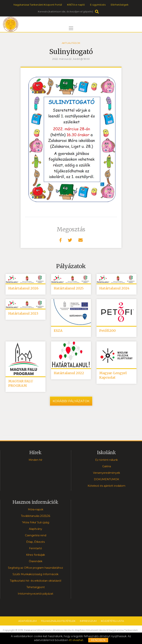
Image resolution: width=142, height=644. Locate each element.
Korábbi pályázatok (71, 401)
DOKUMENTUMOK (106, 479)
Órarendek (36, 561)
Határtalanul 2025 (69, 288)
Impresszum (88, 621)
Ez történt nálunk (106, 460)
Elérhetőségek (120, 5)
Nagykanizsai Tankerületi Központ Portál (38, 5)
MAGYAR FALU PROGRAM (21, 383)
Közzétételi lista (112, 621)
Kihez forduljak (35, 555)
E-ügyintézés (98, 5)
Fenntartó (35, 548)
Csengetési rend (36, 535)
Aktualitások (71, 43)
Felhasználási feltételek (58, 621)
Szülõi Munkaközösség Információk (35, 574)
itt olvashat (76, 640)
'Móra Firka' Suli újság (36, 522)
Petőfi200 (108, 331)
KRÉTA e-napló (76, 5)
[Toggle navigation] (71, 28)
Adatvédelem (27, 621)
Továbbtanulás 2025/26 (35, 516)
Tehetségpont (36, 587)
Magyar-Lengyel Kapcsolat (113, 375)
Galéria (107, 466)
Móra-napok (36, 509)
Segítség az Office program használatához (35, 568)
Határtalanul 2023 (23, 313)
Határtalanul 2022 (69, 373)
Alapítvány (35, 529)
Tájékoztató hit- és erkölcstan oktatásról (35, 581)
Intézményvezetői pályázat (35, 594)
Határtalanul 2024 (114, 288)
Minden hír (35, 460)
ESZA (58, 331)
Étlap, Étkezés (35, 542)
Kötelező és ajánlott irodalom (106, 486)
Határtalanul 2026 (23, 288)
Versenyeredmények (106, 473)
